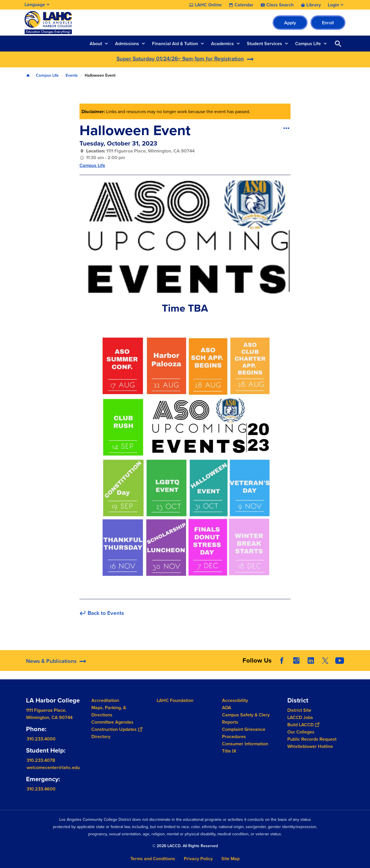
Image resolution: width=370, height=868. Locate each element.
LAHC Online (208, 5)
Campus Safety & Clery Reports (246, 718)
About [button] (96, 44)
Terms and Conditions (153, 859)
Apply (290, 23)
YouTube (340, 661)
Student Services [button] (264, 44)
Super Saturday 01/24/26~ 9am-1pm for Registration (180, 59)
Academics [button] (222, 44)
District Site (299, 710)
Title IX (229, 751)
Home (28, 76)
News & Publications (51, 661)
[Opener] (364, 660)
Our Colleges (301, 732)
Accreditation (105, 700)
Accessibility (235, 700)
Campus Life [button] (308, 44)
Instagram (296, 661)
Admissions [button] (127, 44)
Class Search (280, 5)
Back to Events (106, 613)
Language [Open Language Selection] (35, 4)
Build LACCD (303, 725)
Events (72, 75)
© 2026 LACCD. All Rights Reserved (185, 846)
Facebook (282, 661)
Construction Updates (117, 729)
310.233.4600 (41, 789)
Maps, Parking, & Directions (109, 711)
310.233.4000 (41, 739)
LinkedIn (311, 661)
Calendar (244, 5)
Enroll (328, 23)
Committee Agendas (112, 722)
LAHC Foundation (175, 700)
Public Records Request (312, 739)
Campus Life (47, 75)
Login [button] (333, 5)
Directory (101, 736)
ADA (227, 708)
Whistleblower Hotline (310, 746)
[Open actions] (286, 128)
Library (314, 5)
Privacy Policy (198, 859)
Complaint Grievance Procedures (244, 733)
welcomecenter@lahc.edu (53, 767)
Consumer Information (245, 744)
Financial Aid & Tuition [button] (175, 44)
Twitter (325, 661)
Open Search (338, 44)
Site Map (231, 859)
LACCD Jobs (300, 717)
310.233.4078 (41, 760)
